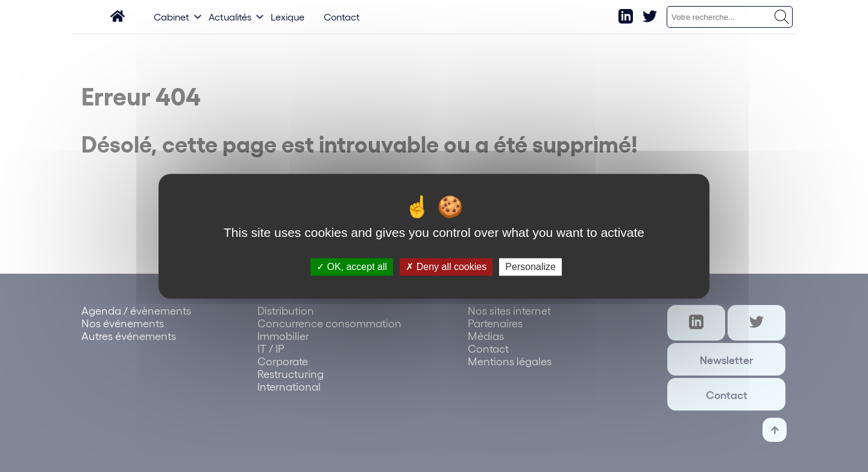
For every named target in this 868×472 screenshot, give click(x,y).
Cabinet (171, 17)
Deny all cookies (446, 267)
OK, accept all (352, 267)
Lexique (288, 17)
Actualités (230, 17)
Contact (342, 17)
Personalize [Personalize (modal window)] (530, 267)
